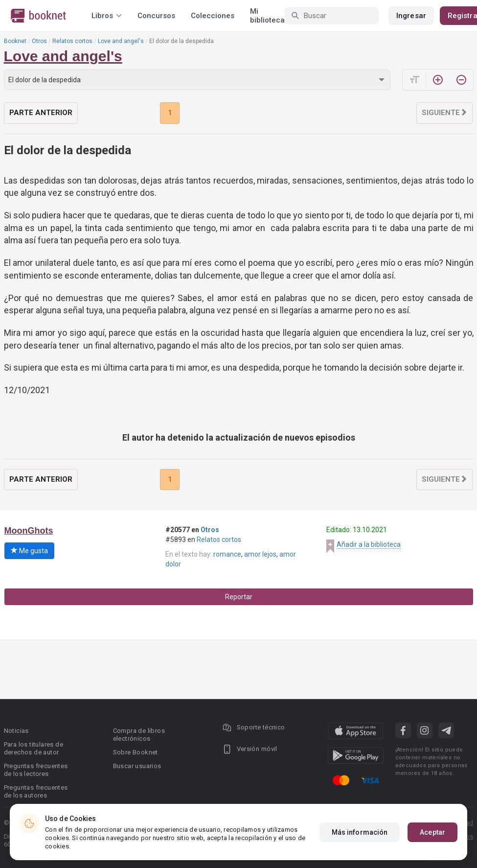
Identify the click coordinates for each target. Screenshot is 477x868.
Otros (39, 41)
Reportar (239, 597)
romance (227, 554)
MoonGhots (29, 531)
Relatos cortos (72, 41)
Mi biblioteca (267, 16)
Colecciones (213, 16)
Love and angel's (121, 41)
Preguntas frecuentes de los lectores (36, 770)
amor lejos (260, 554)
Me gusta (29, 551)
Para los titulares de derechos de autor (34, 748)
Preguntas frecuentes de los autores (36, 791)
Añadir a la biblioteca (369, 544)
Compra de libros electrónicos (139, 735)
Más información (360, 832)
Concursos (156, 16)
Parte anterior (41, 113)
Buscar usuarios (137, 766)
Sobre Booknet (136, 752)
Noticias (16, 731)
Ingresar (411, 16)
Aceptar (432, 832)
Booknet (15, 41)
